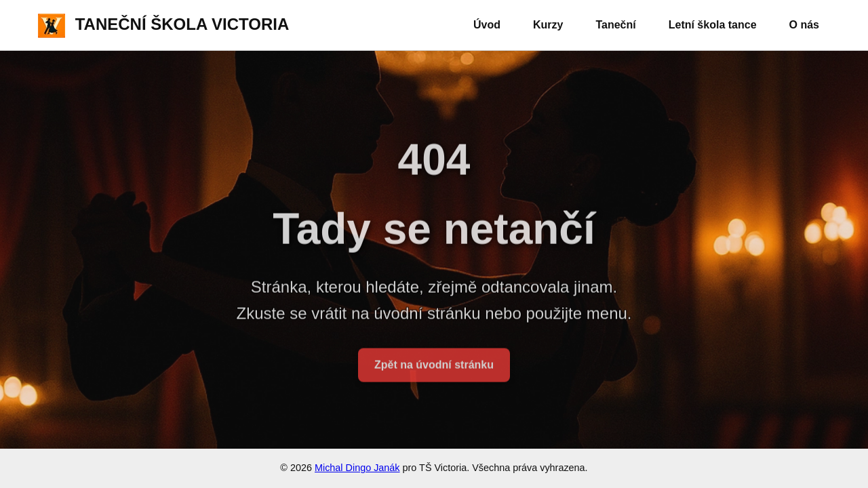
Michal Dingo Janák (357, 468)
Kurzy (548, 25)
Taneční (615, 25)
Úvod (487, 25)
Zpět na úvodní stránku (434, 369)
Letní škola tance (713, 25)
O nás (804, 25)
